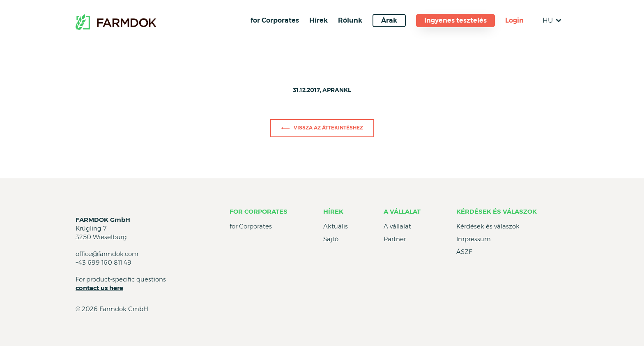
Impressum (474, 239)
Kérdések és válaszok (497, 211)
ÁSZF (464, 252)
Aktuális (336, 226)
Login (514, 20)
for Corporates (275, 20)
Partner (395, 239)
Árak (389, 20)
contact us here (99, 288)
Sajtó (331, 239)
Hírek (319, 20)
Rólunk (350, 20)
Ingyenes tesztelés (455, 20)
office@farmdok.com (107, 254)
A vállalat (402, 211)
